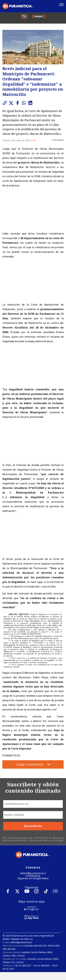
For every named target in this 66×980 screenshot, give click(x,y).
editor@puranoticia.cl (33, 873)
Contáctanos (33, 876)
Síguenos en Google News (33, 878)
